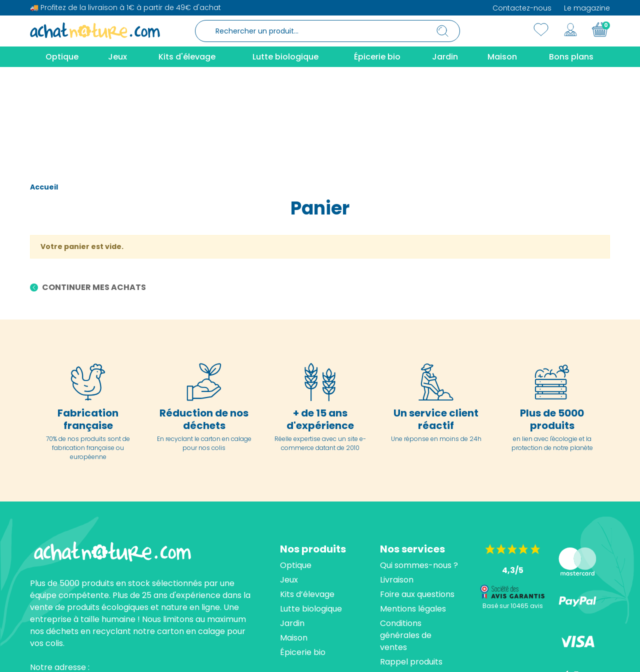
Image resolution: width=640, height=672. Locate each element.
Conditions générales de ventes (406, 541)
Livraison (397, 486)
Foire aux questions (417, 500)
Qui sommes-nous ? (419, 471)
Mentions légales (413, 515)
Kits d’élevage (307, 500)
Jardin (292, 529)
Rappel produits (411, 568)
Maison (294, 544)
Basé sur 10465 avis (513, 512)
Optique (296, 471)
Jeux (289, 486)
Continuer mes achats (93, 194)
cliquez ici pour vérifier (412, 655)
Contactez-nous (522, 8)
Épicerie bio (303, 558)
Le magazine (587, 8)
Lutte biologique (311, 515)
